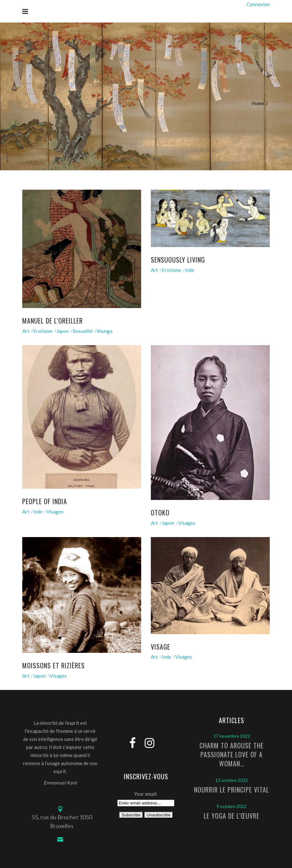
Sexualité (83, 331)
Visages (55, 512)
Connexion (258, 4)
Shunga (105, 331)
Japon (63, 331)
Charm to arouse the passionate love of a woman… (232, 754)
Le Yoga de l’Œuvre (232, 816)
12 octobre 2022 (232, 780)
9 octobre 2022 (232, 806)
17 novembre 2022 (232, 736)
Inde (190, 270)
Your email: (146, 794)
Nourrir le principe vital (232, 790)
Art (26, 331)
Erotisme (43, 331)
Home (258, 103)
